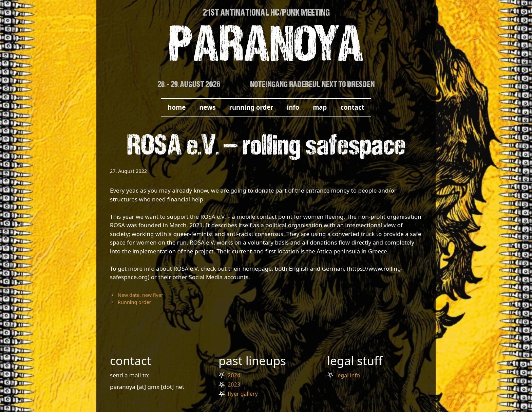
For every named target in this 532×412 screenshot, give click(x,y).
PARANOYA (266, 48)
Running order (134, 302)
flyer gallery (243, 394)
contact (352, 107)
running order (251, 107)
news (207, 107)
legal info (348, 375)
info (293, 107)
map (320, 107)
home (177, 107)
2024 (234, 375)
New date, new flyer (140, 295)
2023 (234, 384)
